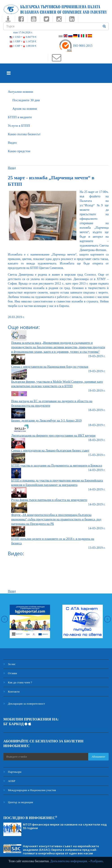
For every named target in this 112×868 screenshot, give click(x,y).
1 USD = (23, 37)
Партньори (12, 772)
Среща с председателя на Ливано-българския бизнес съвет (50, 451)
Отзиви (10, 673)
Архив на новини (25, 109)
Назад (12, 168)
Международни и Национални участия (30, 790)
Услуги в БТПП (19, 126)
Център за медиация (18, 802)
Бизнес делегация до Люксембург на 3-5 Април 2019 (46, 421)
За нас (9, 664)
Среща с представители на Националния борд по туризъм (50, 367)
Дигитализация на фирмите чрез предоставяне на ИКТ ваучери (53, 436)
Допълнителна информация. (69, 861)
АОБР (9, 781)
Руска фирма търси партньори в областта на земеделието (49, 500)
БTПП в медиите (20, 117)
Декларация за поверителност (24, 704)
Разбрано (97, 861)
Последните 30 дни (26, 100)
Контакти (11, 692)
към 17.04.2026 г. (23, 32)
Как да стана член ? (18, 682)
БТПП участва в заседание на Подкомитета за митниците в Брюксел (57, 466)
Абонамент (98, 757)
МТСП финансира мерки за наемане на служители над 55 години (65, 826)
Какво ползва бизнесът (24, 134)
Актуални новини (20, 92)
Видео (12, 143)
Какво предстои (19, 151)
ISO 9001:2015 (76, 46)
